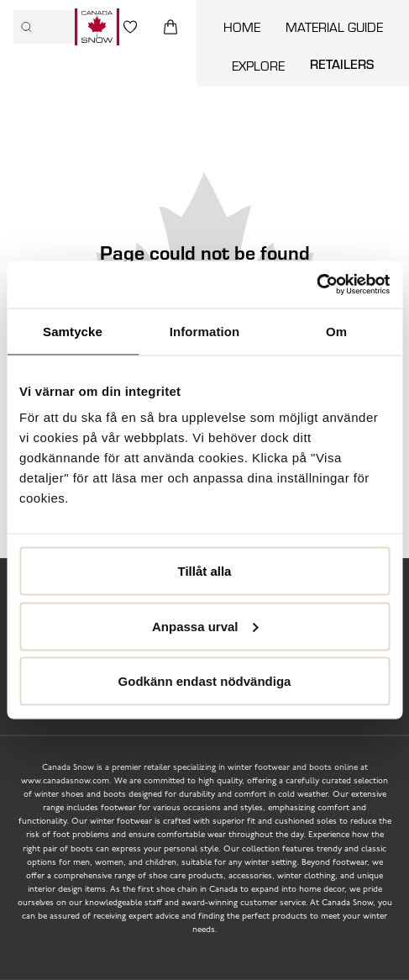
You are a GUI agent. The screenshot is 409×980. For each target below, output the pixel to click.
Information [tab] (205, 331)
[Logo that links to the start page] (97, 27)
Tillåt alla (205, 571)
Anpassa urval (205, 626)
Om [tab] (336, 331)
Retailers (342, 64)
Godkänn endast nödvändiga (205, 681)
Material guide (334, 26)
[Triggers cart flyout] (170, 27)
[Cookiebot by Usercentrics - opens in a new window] (316, 285)
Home (242, 26)
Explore (258, 65)
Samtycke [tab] (73, 331)
